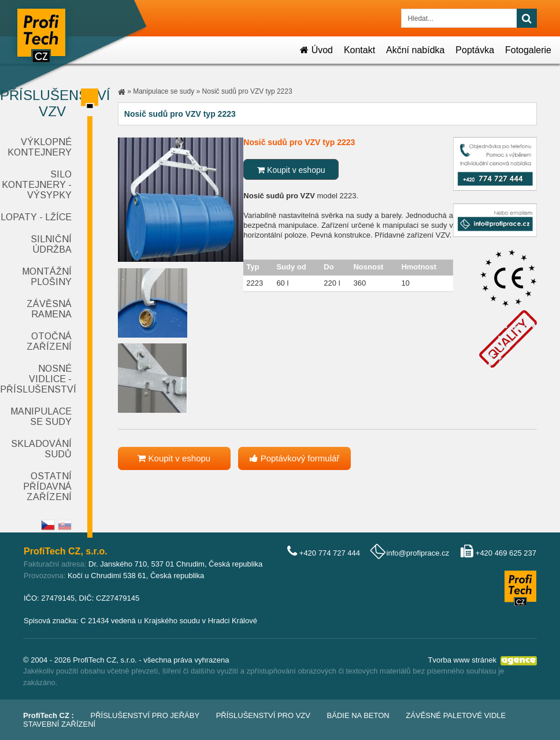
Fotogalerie (528, 50)
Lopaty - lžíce (36, 217)
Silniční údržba (51, 244)
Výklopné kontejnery (40, 147)
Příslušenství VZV (50, 103)
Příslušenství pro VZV (263, 715)
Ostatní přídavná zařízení (47, 486)
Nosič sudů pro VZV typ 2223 (247, 91)
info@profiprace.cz (418, 553)
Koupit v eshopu (291, 170)
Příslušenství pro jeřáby (145, 715)
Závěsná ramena (49, 309)
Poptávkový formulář (294, 458)
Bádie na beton (358, 715)
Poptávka (475, 50)
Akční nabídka (415, 50)
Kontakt (359, 50)
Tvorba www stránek (462, 660)
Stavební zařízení (59, 724)
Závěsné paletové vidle (456, 715)
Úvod (316, 50)
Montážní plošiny (47, 277)
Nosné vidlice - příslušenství (38, 379)
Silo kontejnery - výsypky (37, 185)
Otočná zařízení (49, 341)
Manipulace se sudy (41, 417)
